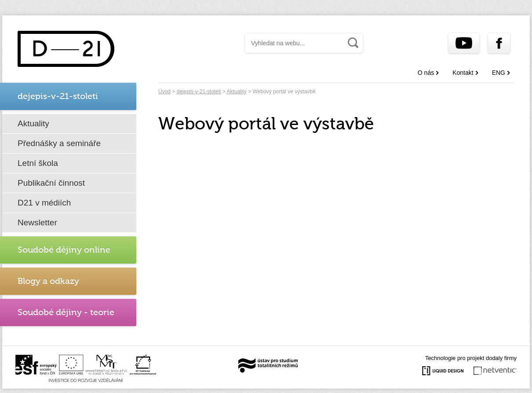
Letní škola (38, 163)
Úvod (164, 92)
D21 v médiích (44, 203)
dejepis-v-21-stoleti (199, 92)
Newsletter (37, 222)
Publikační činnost (51, 183)
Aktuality (33, 123)
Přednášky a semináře (59, 143)
